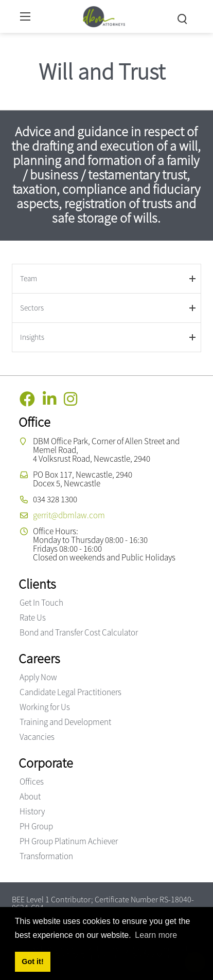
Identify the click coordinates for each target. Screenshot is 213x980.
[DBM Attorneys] (104, 15)
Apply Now (38, 677)
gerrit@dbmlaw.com (69, 515)
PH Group (36, 826)
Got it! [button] (32, 961)
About (30, 796)
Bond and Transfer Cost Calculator (79, 632)
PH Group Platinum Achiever (69, 841)
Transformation (46, 856)
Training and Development (65, 722)
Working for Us (45, 707)
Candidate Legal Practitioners (70, 692)
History (32, 811)
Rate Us (33, 618)
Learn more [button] (156, 935)
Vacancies (37, 737)
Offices (32, 782)
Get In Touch (41, 603)
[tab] (106, 278)
